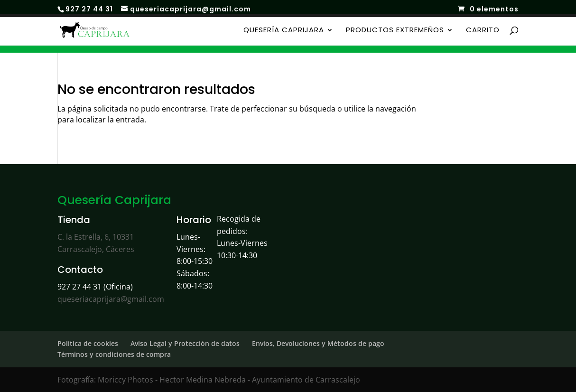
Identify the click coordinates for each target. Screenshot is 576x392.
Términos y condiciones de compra (114, 354)
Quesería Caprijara (284, 31)
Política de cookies (88, 343)
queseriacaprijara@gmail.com (111, 299)
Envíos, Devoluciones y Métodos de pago (318, 343)
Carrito (483, 31)
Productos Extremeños (395, 31)
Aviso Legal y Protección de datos (185, 343)
